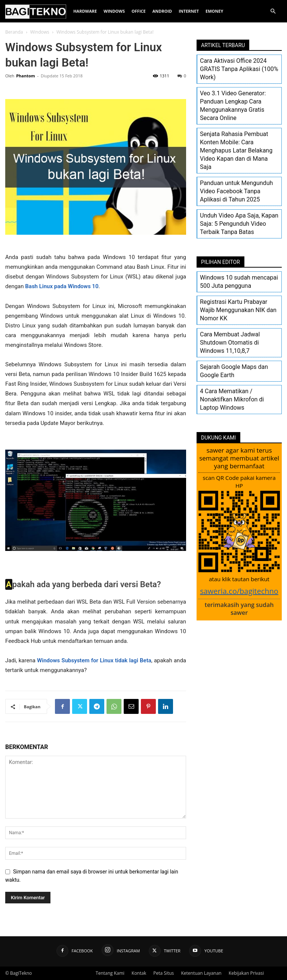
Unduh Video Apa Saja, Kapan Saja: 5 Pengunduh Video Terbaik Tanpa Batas (239, 224)
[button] (273, 11)
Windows (114, 11)
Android (162, 11)
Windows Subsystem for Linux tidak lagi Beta (94, 660)
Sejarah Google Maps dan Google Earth (234, 371)
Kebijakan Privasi (246, 973)
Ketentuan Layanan (201, 973)
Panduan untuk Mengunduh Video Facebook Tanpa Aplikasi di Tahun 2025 (236, 191)
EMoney (214, 11)
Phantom (25, 76)
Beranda (14, 32)
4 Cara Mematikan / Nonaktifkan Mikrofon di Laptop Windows (232, 399)
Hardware (85, 11)
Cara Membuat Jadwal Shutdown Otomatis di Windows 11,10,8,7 (230, 343)
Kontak (139, 973)
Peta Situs (163, 973)
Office (139, 11)
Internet (189, 11)
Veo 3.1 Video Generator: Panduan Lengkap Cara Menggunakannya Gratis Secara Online (233, 106)
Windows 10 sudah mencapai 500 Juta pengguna (239, 282)
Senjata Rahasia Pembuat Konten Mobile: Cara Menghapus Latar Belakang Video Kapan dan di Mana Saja (236, 150)
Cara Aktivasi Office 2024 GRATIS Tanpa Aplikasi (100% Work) (239, 69)
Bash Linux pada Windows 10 (62, 286)
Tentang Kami (110, 973)
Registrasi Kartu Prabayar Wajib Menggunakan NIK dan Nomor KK (238, 310)
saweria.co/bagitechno (239, 591)
